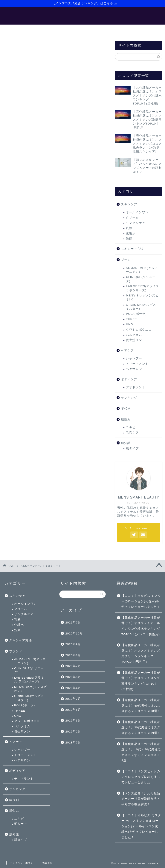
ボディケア (129, 380)
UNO (129, 325)
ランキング (129, 398)
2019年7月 (73, 699)
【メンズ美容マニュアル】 (48, 30)
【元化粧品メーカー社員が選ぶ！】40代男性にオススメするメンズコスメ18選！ (141, 706)
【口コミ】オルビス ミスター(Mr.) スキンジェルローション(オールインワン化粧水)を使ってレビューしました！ (141, 826)
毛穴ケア (132, 433)
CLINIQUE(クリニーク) (141, 280)
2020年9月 (73, 644)
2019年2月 (73, 732)
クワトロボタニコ (139, 330)
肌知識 (126, 444)
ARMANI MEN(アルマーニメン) (142, 270)
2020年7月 (73, 666)
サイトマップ (117, 30)
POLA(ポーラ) (136, 314)
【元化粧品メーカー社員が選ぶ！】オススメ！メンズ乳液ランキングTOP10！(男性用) (141, 681)
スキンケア (129, 205)
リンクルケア (136, 223)
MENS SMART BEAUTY (83, 16)
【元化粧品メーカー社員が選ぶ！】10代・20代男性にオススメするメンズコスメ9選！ (141, 752)
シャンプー (134, 359)
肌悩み (126, 420)
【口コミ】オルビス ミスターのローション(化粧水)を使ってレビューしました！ (141, 601)
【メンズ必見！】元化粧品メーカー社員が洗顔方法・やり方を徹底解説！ (141, 799)
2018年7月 (73, 743)
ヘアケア (127, 351)
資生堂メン (134, 341)
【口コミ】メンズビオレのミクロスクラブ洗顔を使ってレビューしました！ (141, 777)
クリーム (132, 218)
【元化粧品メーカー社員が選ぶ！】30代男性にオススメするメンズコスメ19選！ (141, 728)
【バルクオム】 (87, 30)
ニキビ (131, 428)
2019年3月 (73, 721)
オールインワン (137, 213)
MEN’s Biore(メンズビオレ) (142, 298)
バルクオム (134, 335)
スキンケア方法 (132, 250)
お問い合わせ (146, 30)
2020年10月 (74, 633)
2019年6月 (73, 710)
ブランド (127, 260)
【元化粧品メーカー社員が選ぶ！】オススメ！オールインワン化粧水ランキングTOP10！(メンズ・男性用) (141, 626)
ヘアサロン (134, 370)
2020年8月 (73, 655)
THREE (131, 320)
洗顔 (129, 239)
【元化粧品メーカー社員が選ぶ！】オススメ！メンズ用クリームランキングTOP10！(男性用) (141, 653)
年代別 (126, 409)
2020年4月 (73, 688)
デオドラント (136, 388)
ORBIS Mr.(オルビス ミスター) (141, 307)
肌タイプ (132, 449)
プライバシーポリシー (23, 863)
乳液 (129, 229)
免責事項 (47, 863)
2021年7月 (73, 623)
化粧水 (131, 234)
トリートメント (137, 364)
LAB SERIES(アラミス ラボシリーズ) (143, 289)
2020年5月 (73, 677)
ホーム (14, 30)
